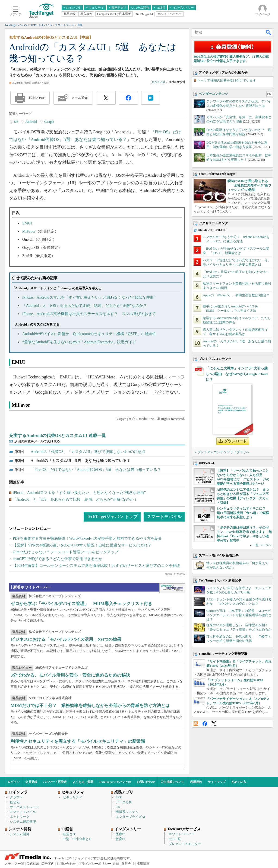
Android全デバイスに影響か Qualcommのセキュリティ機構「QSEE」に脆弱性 (89, 334)
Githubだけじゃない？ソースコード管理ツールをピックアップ (66, 552)
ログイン (14, 782)
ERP (119, 797)
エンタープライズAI (130, 817)
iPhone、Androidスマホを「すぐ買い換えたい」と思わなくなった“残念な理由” (89, 298)
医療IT (120, 834)
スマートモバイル (164, 517)
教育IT (120, 839)
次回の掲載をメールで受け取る (37, 441)
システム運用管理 (23, 822)
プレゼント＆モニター (185, 844)
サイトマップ (217, 782)
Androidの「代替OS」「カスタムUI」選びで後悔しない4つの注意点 (88, 452)
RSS (196, 724)
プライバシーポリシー (95, 864)
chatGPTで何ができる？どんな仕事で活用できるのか (58, 559)
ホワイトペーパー (182, 834)
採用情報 (143, 864)
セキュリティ (72, 797)
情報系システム (127, 812)
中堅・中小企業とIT (77, 839)
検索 (269, 32)
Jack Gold (158, 82)
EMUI (27, 223)
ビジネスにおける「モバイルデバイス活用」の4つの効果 (66, 639)
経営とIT (69, 834)
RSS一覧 (175, 839)
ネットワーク (20, 817)
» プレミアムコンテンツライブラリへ (222, 452)
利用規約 (196, 782)
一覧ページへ (262, 545)
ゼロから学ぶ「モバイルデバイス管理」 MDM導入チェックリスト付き (81, 604)
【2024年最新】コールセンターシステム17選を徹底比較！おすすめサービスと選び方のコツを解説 (96, 566)
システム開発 (20, 834)
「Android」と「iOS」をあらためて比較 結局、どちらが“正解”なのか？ (85, 306)
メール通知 (80, 98)
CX (118, 807)
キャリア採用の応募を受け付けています (227, 81)
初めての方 (239, 782)
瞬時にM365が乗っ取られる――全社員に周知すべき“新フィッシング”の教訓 (249, 185)
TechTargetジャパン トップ (112, 517)
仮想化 (15, 802)
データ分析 (124, 802)
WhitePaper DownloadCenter (172, 588)
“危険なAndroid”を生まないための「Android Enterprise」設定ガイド (79, 342)
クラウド (16, 797)
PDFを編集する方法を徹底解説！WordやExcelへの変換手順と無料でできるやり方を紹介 (87, 539)
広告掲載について (172, 782)
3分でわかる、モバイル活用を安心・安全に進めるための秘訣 (70, 675)
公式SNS (33, 864)
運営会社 (128, 864)
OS (16, 122)
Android (31, 122)
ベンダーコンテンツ (213, 94)
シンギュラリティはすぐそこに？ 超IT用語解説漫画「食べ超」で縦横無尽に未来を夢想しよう (243, 513)
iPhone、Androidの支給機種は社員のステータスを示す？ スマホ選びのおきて (89, 314)
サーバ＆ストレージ (24, 807)
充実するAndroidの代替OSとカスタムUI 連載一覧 (57, 435)
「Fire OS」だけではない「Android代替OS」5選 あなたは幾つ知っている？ (96, 470)
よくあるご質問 (83, 782)
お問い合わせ (146, 782)
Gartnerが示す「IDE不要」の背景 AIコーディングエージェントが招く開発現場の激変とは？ (239, 615)
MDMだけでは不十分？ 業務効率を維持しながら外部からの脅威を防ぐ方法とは (90, 705)
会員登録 (31, 782)
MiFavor (29, 231)
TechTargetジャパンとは (115, 782)
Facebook (205, 724)
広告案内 (48, 864)
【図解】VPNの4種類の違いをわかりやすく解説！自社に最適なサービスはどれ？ (82, 545)
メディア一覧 (14, 864)
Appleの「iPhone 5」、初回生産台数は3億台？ (236, 295)
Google (49, 122)
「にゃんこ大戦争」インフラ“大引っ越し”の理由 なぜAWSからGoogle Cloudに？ (237, 374)
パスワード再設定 (55, 782)
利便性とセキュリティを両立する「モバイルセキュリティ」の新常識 (78, 741)
